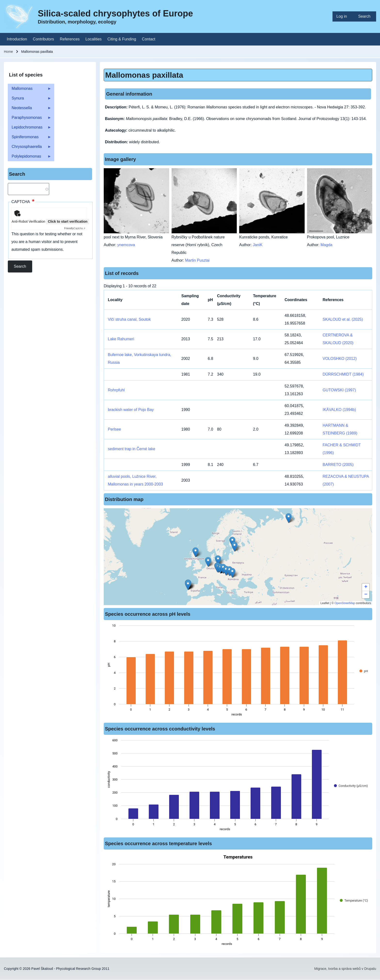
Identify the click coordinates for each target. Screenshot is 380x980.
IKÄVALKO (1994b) (339, 410)
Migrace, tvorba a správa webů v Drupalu (345, 969)
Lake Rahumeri (121, 339)
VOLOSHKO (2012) (340, 359)
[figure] (238, 671)
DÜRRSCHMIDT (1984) (343, 374)
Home (8, 52)
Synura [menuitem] (30, 100)
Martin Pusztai (197, 260)
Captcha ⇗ (75, 228)
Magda (327, 245)
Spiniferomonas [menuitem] (30, 138)
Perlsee (114, 429)
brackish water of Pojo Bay (131, 410)
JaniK (258, 245)
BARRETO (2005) (338, 465)
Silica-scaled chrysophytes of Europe (115, 13)
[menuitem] (343, 16)
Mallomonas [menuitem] (30, 90)
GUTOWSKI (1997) (339, 390)
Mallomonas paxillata (144, 75)
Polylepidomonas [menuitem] (30, 158)
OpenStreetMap (345, 603)
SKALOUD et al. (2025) (343, 319)
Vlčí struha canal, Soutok (129, 319)
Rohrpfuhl (116, 390)
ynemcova (126, 245)
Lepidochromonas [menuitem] (30, 129)
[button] (234, 547)
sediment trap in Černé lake (132, 449)
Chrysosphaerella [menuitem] (30, 148)
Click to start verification (67, 221)
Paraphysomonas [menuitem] (30, 119)
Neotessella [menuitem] (30, 109)
